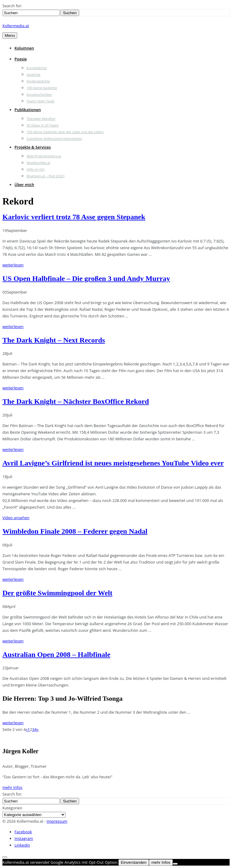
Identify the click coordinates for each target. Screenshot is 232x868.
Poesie (21, 59)
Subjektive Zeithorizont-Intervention (54, 138)
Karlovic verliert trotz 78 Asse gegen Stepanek (74, 217)
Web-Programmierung (44, 156)
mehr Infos (12, 787)
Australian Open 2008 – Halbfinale (56, 654)
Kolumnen (24, 48)
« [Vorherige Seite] (27, 729)
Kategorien (12, 808)
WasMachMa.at (38, 163)
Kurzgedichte (37, 68)
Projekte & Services (33, 147)
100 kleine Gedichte (42, 88)
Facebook (23, 832)
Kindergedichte (38, 81)
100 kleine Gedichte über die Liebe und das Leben (65, 132)
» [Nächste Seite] (37, 729)
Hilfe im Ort (35, 169)
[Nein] (175, 864)
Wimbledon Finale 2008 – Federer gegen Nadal (75, 531)
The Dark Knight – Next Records (54, 340)
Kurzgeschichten (39, 94)
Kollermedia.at (16, 26)
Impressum (57, 821)
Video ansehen (16, 518)
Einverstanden (134, 862)
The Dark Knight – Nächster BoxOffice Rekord (76, 401)
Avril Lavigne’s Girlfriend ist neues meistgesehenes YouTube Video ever (113, 463)
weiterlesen (13, 265)
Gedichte (34, 74)
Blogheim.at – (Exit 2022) (46, 176)
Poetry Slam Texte (40, 101)
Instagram (24, 838)
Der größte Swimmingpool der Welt (57, 593)
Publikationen (28, 110)
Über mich (24, 185)
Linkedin (22, 845)
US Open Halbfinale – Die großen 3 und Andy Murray (86, 278)
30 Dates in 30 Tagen (43, 125)
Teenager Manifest (41, 119)
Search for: (12, 6)
